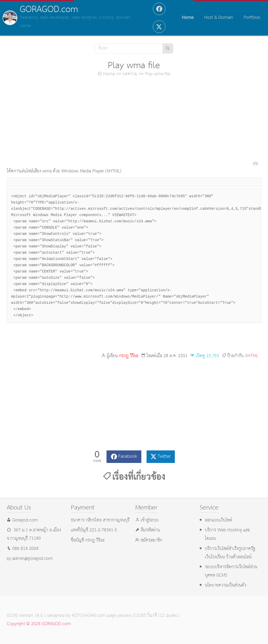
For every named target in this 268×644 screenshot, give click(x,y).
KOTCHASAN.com (89, 616)
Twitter (164, 457)
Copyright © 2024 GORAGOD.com (39, 624)
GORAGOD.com (49, 9)
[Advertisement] (134, 123)
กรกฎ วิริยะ (129, 356)
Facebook (128, 457)
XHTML (252, 356)
